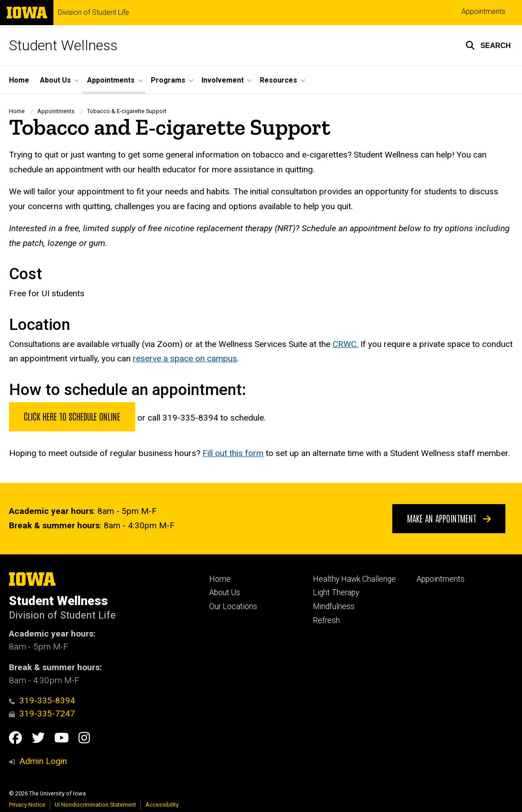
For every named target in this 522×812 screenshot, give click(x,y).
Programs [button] (168, 80)
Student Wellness (63, 45)
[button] (488, 45)
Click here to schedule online (72, 416)
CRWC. (345, 344)
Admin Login (43, 761)
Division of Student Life (94, 13)
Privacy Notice (27, 805)
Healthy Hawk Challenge (354, 579)
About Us (225, 593)
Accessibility (162, 805)
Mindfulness (334, 606)
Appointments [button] (111, 80)
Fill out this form (233, 453)
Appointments (483, 11)
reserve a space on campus (185, 358)
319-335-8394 (42, 700)
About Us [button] (55, 80)
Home (19, 80)
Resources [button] (279, 80)
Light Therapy (336, 593)
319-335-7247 (42, 713)
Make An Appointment (449, 518)
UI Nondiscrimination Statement (95, 805)
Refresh (326, 620)
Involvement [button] (223, 80)
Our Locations (233, 606)
